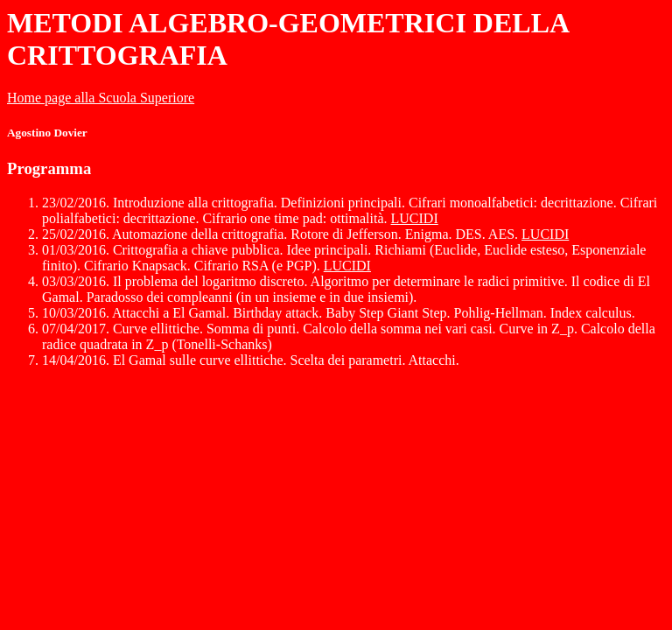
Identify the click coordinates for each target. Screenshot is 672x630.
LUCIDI (415, 218)
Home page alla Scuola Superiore (101, 98)
